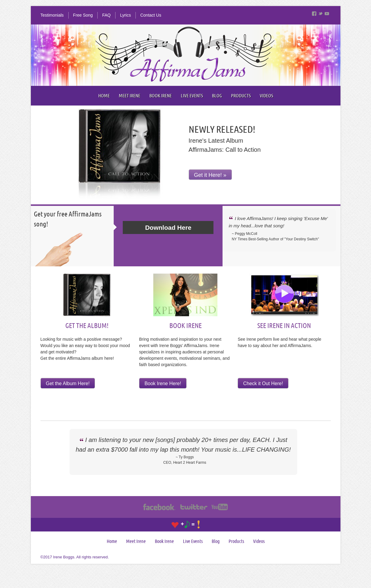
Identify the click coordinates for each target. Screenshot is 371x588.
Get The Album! (87, 325)
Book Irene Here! (163, 383)
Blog (217, 96)
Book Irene (161, 96)
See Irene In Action (284, 325)
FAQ (106, 15)
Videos (266, 96)
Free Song (83, 15)
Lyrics (125, 15)
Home (104, 96)
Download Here (168, 227)
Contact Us (151, 15)
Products (241, 96)
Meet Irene (130, 96)
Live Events (192, 96)
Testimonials (52, 15)
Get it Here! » (210, 175)
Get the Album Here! (68, 383)
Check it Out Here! (263, 383)
